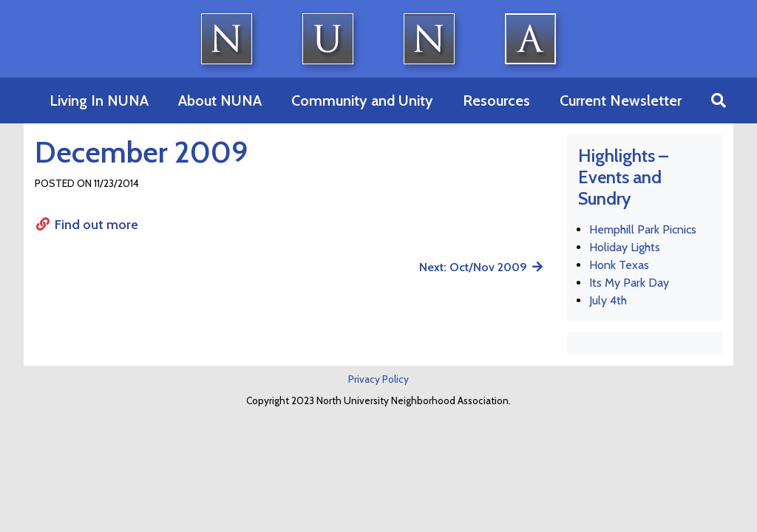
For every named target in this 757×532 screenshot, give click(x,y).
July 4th (608, 300)
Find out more (86, 225)
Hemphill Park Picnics (643, 229)
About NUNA (220, 100)
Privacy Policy (378, 379)
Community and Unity (362, 100)
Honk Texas (619, 265)
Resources (496, 100)
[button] (719, 100)
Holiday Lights (625, 247)
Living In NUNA (99, 100)
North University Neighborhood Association (379, 39)
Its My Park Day (629, 283)
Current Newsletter (621, 100)
